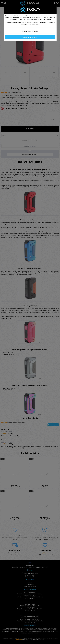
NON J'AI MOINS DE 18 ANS (30, 31)
